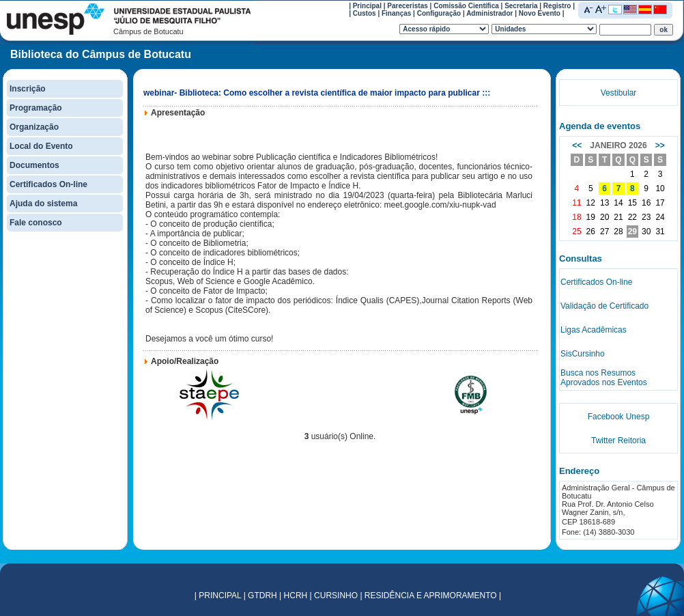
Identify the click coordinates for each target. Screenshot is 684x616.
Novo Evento (540, 13)
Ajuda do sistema (43, 204)
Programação (36, 108)
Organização (34, 127)
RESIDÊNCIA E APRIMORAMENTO (431, 596)
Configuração (439, 13)
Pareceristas (408, 6)
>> (660, 145)
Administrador (489, 13)
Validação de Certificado (604, 306)
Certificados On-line (48, 184)
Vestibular (619, 93)
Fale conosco (36, 223)
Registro (557, 6)
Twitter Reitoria (618, 440)
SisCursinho (583, 354)
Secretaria (521, 6)
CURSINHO (336, 596)
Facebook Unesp (619, 417)
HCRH (296, 596)
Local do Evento (41, 146)
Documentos (34, 165)
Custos (365, 13)
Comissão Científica (466, 6)
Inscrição (28, 89)
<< (577, 145)
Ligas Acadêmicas (594, 330)
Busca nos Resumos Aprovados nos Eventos (604, 378)
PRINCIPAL (220, 596)
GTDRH (262, 596)
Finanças (396, 13)
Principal (367, 6)
